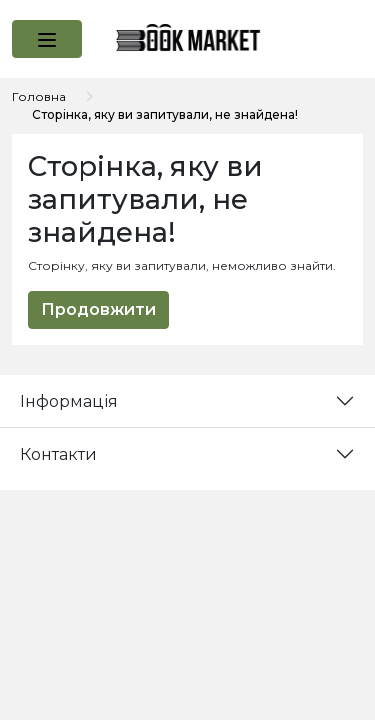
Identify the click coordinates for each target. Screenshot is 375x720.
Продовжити (98, 309)
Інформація (69, 401)
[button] (47, 39)
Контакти (58, 454)
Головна (39, 96)
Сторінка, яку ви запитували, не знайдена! (165, 114)
